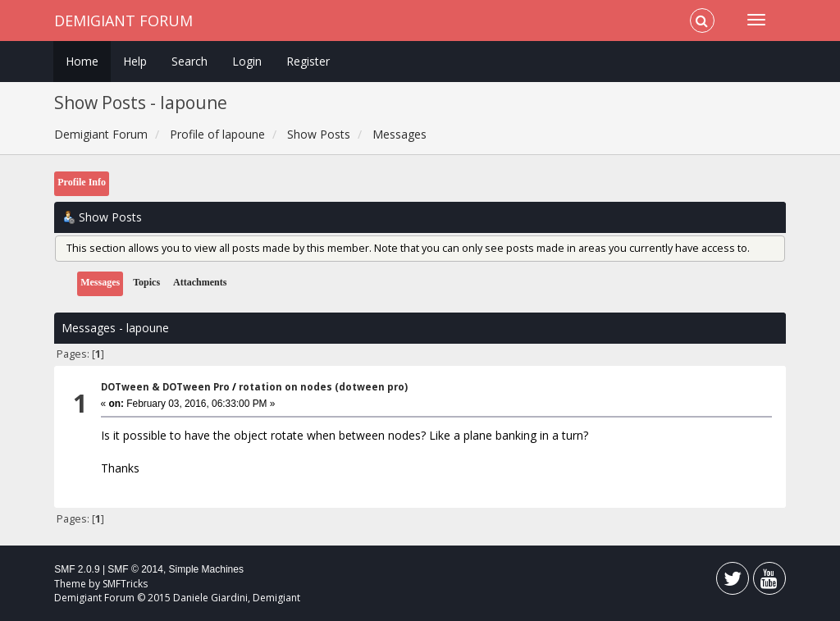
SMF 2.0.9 (77, 569)
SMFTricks (125, 584)
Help (135, 61)
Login (247, 61)
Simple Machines (206, 569)
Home (82, 61)
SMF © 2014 (135, 569)
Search (189, 61)
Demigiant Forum (123, 21)
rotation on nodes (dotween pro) (323, 387)
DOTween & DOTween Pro (165, 387)
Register (308, 61)
